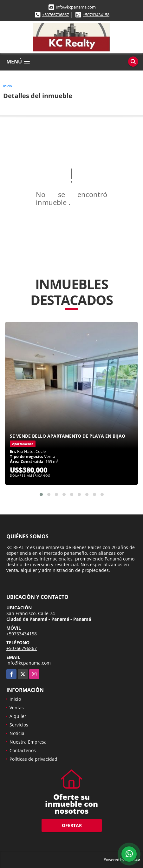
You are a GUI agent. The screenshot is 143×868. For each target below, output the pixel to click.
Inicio (8, 86)
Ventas (17, 708)
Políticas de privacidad (33, 759)
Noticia (17, 733)
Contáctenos (23, 750)
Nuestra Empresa (28, 742)
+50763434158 (96, 15)
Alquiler (18, 716)
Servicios (19, 725)
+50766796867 (55, 15)
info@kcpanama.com (76, 7)
